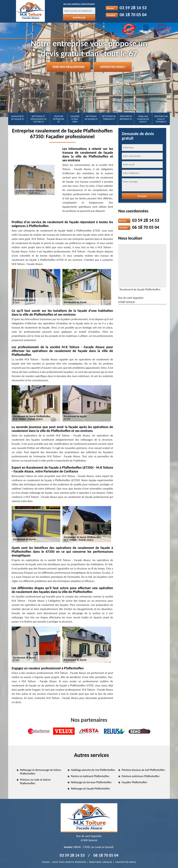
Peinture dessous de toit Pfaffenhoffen (143, 770)
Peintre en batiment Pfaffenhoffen (90, 776)
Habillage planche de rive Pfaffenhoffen (93, 770)
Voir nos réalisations (68, 67)
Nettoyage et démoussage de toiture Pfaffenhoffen (41, 772)
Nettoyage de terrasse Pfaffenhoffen (91, 782)
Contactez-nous (126, 862)
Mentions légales (101, 862)
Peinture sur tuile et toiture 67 (161, 119)
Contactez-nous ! (113, 67)
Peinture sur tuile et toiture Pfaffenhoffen (35, 781)
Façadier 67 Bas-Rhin (75, 119)
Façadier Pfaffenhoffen (134, 782)
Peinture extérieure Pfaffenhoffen (141, 776)
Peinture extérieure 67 (59, 119)
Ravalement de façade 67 (18, 118)
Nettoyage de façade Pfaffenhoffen (90, 789)
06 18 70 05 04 (133, 15)
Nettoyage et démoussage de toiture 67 (39, 119)
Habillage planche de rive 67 (143, 119)
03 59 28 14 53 (133, 8)
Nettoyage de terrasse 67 (109, 118)
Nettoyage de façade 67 (91, 118)
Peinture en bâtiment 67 (126, 118)
